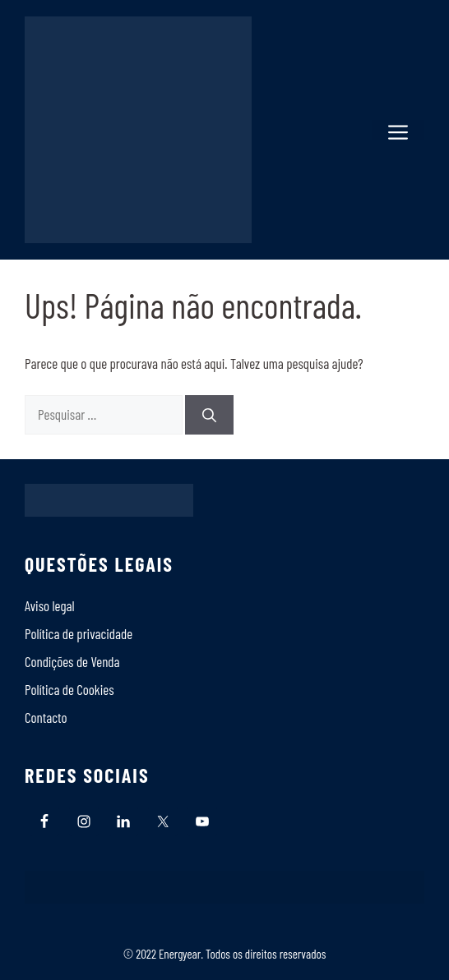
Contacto (46, 717)
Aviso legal (50, 605)
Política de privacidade (79, 633)
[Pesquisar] (209, 415)
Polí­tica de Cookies (69, 689)
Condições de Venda (72, 661)
